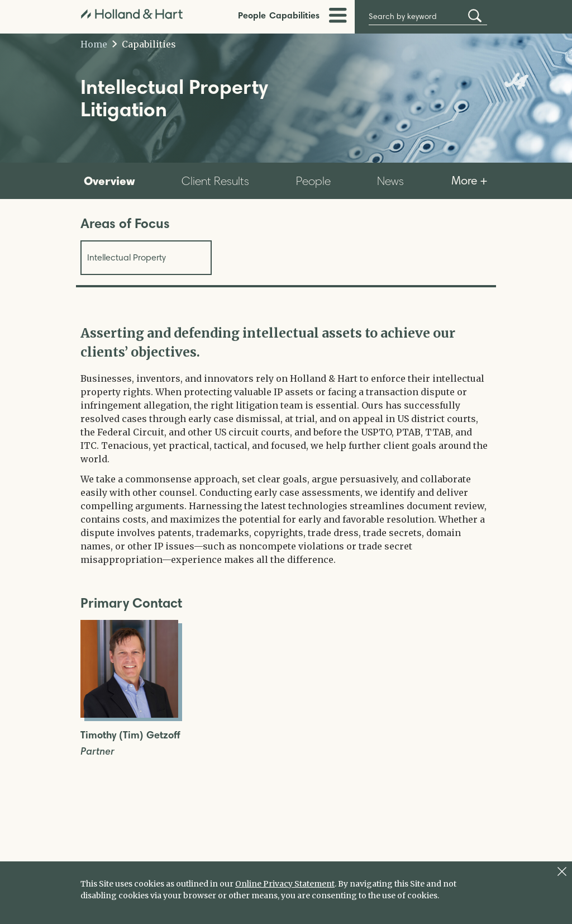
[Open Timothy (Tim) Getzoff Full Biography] (129, 714)
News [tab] (390, 181)
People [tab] (313, 181)
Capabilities (294, 15)
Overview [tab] (109, 181)
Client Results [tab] (215, 181)
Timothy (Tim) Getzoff (130, 735)
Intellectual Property (127, 257)
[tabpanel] (286, 445)
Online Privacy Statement (285, 884)
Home (94, 44)
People (252, 15)
